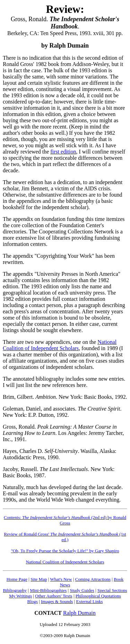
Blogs (33, 601)
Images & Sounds (57, 601)
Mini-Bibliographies (48, 590)
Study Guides (82, 590)
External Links (90, 601)
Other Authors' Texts (54, 596)
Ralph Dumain (79, 613)
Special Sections (112, 590)
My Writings (20, 596)
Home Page (17, 579)
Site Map (39, 579)
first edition (63, 152)
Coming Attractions (93, 579)
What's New (61, 579)
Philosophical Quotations (98, 596)
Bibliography (15, 590)
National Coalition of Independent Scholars (60, 345)
